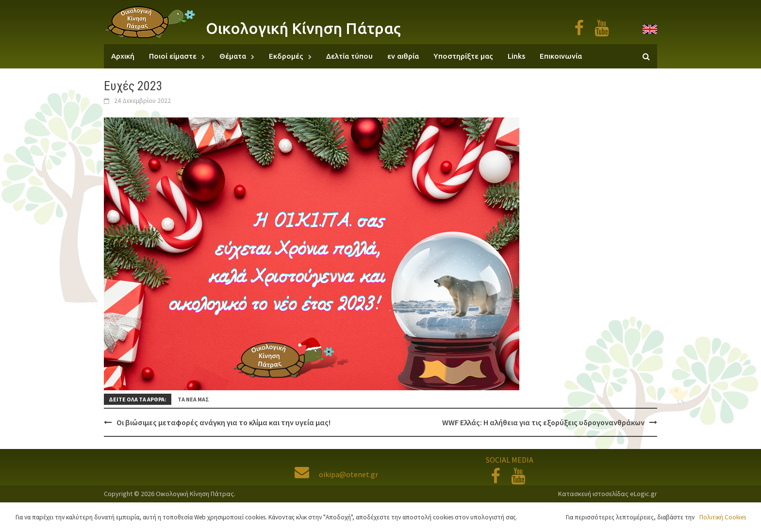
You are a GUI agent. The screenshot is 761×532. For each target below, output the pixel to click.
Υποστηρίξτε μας (463, 56)
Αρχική (123, 56)
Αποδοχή (544, 517)
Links (516, 56)
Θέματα (233, 56)
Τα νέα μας (193, 399)
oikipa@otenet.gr (336, 474)
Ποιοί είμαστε (173, 56)
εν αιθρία (403, 56)
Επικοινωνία (561, 56)
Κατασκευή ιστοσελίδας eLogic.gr (608, 494)
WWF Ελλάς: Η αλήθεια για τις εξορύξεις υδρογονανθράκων (543, 422)
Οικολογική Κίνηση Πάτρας (303, 28)
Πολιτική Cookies (723, 517)
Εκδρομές (286, 56)
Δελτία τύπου (349, 56)
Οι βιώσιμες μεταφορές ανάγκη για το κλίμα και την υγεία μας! (223, 422)
